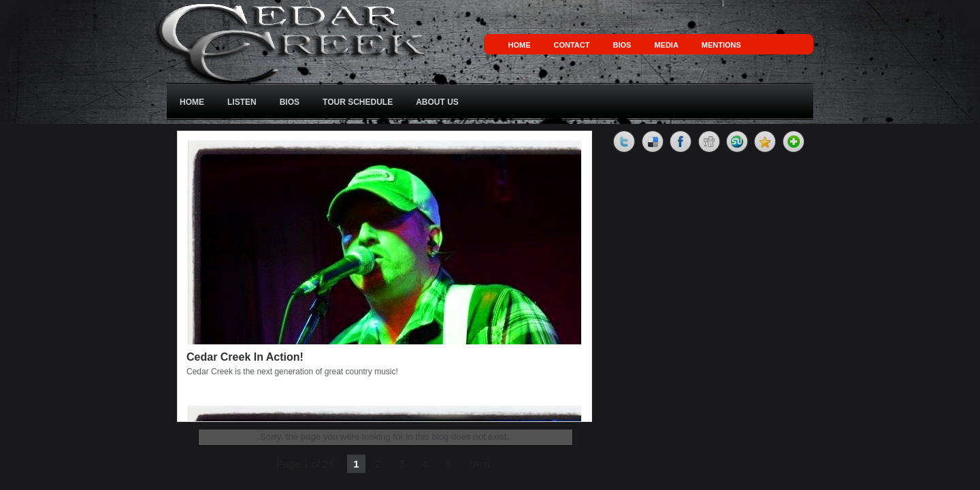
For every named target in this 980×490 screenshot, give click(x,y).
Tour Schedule (358, 102)
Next (479, 464)
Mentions (721, 45)
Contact (572, 45)
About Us (437, 102)
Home (520, 45)
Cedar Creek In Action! (245, 357)
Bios (622, 45)
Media (666, 45)
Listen (242, 102)
